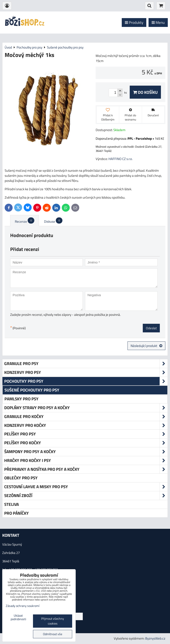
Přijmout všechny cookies (53, 621)
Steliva (12, 504)
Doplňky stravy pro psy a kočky (86, 408)
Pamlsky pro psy (21, 399)
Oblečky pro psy (21, 478)
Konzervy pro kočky (86, 425)
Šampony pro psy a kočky (86, 452)
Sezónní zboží (86, 496)
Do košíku (145, 92)
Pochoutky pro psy (86, 381)
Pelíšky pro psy (86, 434)
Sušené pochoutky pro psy (32, 390)
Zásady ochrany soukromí (23, 606)
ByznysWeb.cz (155, 638)
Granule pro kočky (86, 417)
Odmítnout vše (53, 634)
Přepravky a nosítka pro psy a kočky (86, 469)
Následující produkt (146, 346)
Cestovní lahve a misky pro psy (86, 487)
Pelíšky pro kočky (86, 443)
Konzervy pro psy (86, 372)
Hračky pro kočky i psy (86, 460)
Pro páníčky (16, 513)
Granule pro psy (86, 364)
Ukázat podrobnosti (18, 618)
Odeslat (151, 328)
